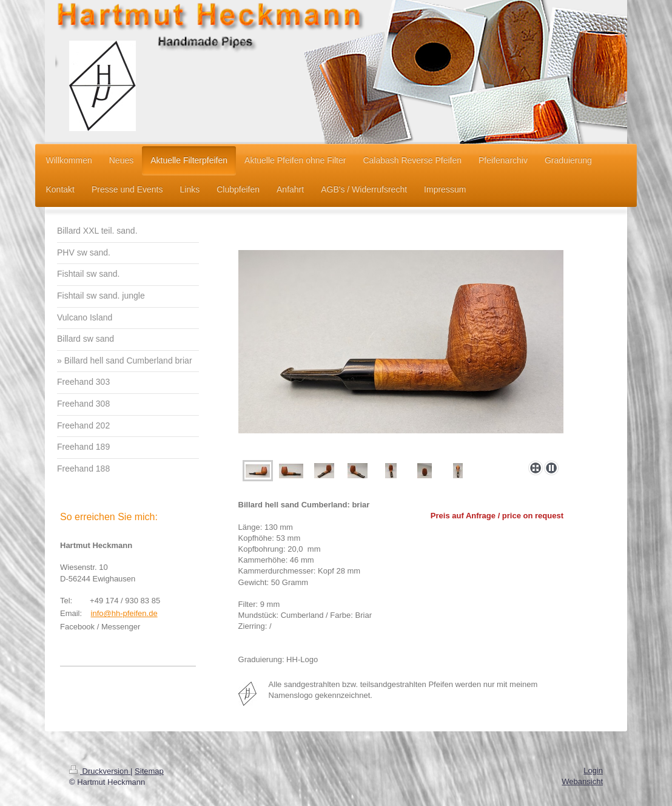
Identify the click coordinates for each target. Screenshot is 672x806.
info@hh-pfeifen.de (124, 613)
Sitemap (149, 771)
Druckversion (100, 771)
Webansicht (582, 781)
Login (593, 770)
